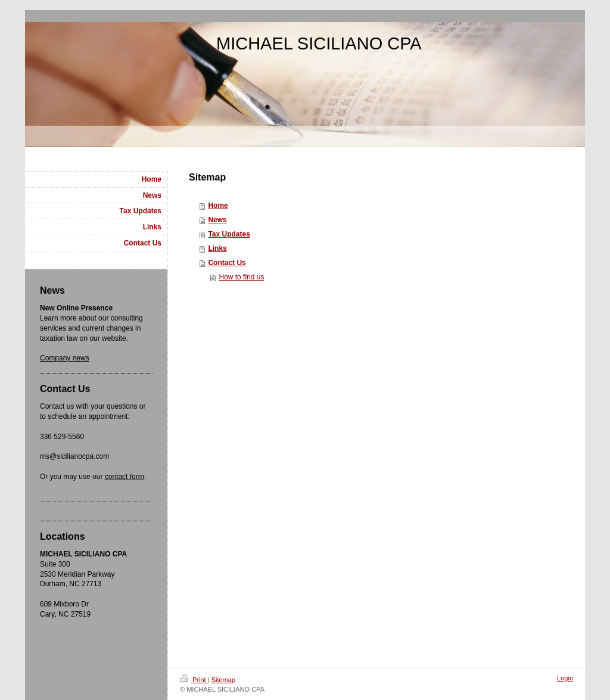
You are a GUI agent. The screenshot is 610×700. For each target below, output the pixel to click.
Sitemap (223, 680)
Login (565, 678)
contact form (125, 477)
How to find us (241, 277)
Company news (65, 358)
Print (194, 680)
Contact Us (227, 263)
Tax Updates (229, 234)
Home (218, 206)
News (217, 220)
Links (217, 248)
